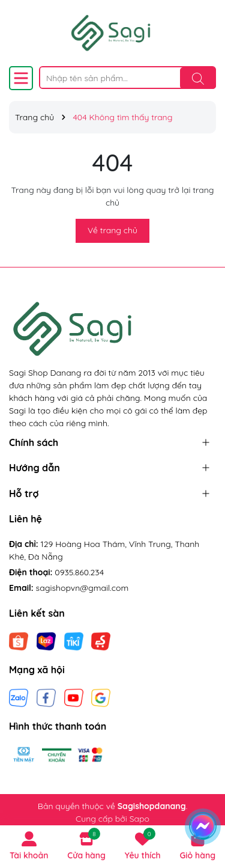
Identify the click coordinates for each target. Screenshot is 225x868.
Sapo (139, 819)
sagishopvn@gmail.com (82, 588)
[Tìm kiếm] (198, 78)
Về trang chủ (112, 230)
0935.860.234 (79, 572)
